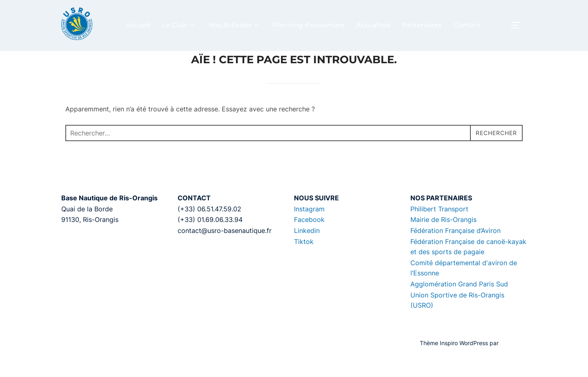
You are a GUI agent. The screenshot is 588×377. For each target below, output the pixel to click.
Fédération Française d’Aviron (455, 249)
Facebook (309, 238)
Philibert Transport (439, 227)
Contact (467, 25)
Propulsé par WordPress (93, 361)
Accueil (138, 25)
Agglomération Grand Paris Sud (459, 302)
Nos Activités (235, 25)
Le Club (179, 25)
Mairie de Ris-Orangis (443, 238)
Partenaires (422, 25)
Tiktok (304, 259)
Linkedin (307, 249)
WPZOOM (513, 361)
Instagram (309, 227)
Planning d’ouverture (308, 25)
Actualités (373, 25)
